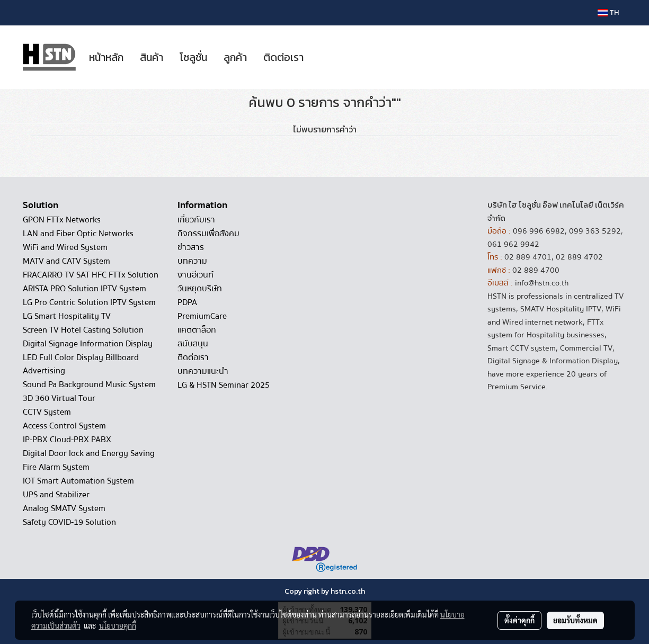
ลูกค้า (235, 57)
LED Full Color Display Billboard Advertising (81, 364)
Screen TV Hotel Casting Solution (83, 330)
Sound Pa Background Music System (89, 384)
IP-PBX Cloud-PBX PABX (67, 440)
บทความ (192, 261)
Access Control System (64, 426)
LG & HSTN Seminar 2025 (224, 385)
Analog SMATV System (64, 508)
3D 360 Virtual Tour (59, 398)
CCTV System (47, 412)
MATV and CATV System (66, 261)
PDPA (187, 302)
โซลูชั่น (193, 57)
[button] (321, 57)
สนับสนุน (193, 344)
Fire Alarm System (56, 467)
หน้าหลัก (106, 57)
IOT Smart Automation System (78, 481)
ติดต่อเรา (283, 57)
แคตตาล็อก (197, 330)
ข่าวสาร (191, 247)
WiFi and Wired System (65, 247)
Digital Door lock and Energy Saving (89, 453)
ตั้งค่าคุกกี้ (519, 620)
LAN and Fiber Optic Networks (78, 234)
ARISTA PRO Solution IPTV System (85, 289)
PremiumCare (202, 316)
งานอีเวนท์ (195, 275)
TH (608, 12)
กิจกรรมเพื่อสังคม (208, 234)
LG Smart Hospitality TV (67, 316)
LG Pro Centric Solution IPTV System (89, 302)
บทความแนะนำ (203, 371)
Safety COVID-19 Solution (69, 522)
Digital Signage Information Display (88, 344)
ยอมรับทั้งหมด (575, 620)
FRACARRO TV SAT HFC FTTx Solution (91, 275)
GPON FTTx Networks (62, 220)
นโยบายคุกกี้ (118, 625)
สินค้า (152, 57)
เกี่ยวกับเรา (196, 220)
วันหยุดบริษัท (200, 289)
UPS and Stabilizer (56, 495)
